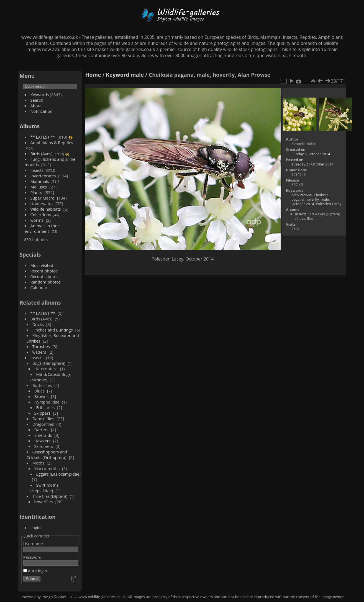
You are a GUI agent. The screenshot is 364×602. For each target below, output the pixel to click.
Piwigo (47, 597)
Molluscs (39, 187)
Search (37, 100)
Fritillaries (45, 407)
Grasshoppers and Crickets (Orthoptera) (47, 455)
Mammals (40, 181)
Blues (39, 391)
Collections (41, 215)
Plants (36, 192)
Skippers (42, 413)
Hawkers (42, 441)
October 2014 (303, 204)
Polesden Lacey (329, 204)
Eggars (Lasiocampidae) (58, 474)
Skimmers (43, 446)
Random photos (45, 282)
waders (39, 352)
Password (32, 557)
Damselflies (43, 419)
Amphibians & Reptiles (52, 142)
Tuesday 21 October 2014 (312, 164)
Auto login (35, 571)
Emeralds (43, 435)
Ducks (38, 324)
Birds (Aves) (41, 154)
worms (37, 220)
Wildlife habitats (45, 209)
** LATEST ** (43, 137)
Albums (30, 126)
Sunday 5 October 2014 (311, 154)
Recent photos (44, 271)
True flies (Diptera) (325, 214)
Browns (41, 396)
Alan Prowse (302, 195)
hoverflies (43, 502)
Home (93, 75)
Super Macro (42, 198)
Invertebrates (43, 176)
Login (35, 527)
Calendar (39, 287)
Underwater (42, 203)
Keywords (39, 95)
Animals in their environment (42, 228)
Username (33, 544)
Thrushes (41, 346)
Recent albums (44, 276)
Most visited (42, 265)
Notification (41, 111)
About (36, 106)
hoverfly (312, 199)
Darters (41, 430)
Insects (37, 170)
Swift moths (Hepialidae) (45, 488)
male (137, 75)
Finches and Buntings (52, 330)
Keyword (117, 75)
